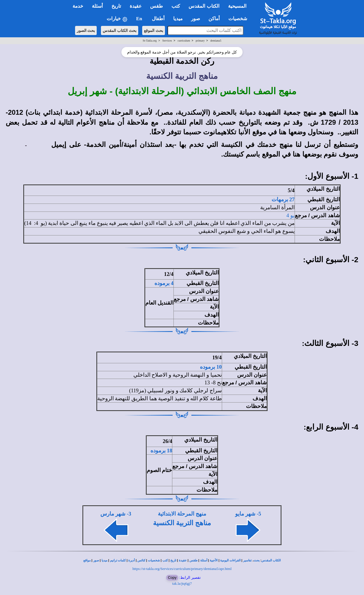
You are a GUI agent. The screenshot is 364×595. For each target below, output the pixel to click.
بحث (257, 560)
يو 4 (290, 215)
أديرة (132, 560)
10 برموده (211, 367)
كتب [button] (176, 6)
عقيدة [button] (136, 6)
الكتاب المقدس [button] (204, 6)
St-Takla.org (150, 41)
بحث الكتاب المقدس (120, 30)
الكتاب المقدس (271, 560)
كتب (165, 560)
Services (167, 41)
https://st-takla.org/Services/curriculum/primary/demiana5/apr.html (182, 569)
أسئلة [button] (97, 6)
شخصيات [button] (240, 19)
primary (200, 41)
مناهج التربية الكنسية (182, 523)
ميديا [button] (178, 19)
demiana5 (216, 41)
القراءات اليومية (230, 560)
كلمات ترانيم (118, 560)
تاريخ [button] (116, 6)
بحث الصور (86, 30)
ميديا (105, 560)
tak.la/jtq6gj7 (182, 583)
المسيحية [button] (237, 6)
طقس (194, 560)
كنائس (141, 560)
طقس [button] (157, 6)
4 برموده (164, 283)
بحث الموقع (154, 30)
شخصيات (154, 560)
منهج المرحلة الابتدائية (182, 514)
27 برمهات (283, 199)
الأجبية (214, 560)
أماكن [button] (214, 19)
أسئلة (204, 560)
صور (96, 560)
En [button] (140, 19)
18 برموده (161, 451)
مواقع (87, 560)
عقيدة (183, 560)
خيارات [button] (117, 19)
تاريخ (173, 560)
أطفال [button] (158, 19)
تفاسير (247, 560)
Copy (172, 577)
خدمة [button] (78, 6)
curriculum (184, 41)
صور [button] (196, 19)
